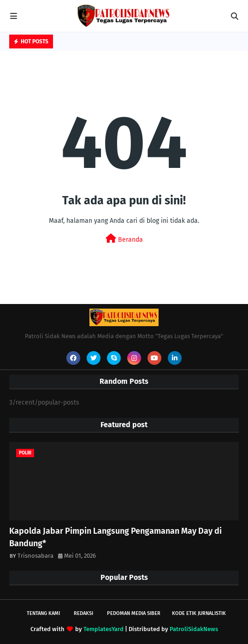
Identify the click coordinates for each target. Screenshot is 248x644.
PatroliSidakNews (194, 629)
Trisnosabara (35, 556)
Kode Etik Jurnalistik (199, 613)
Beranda (124, 239)
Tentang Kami (43, 613)
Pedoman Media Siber (134, 613)
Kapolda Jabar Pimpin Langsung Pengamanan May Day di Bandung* (115, 537)
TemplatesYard (103, 629)
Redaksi (83, 613)
